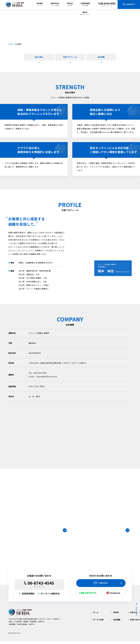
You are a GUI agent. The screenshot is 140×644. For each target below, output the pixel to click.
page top (136, 614)
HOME (11, 44)
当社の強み (39, 58)
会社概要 (101, 58)
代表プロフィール (70, 58)
